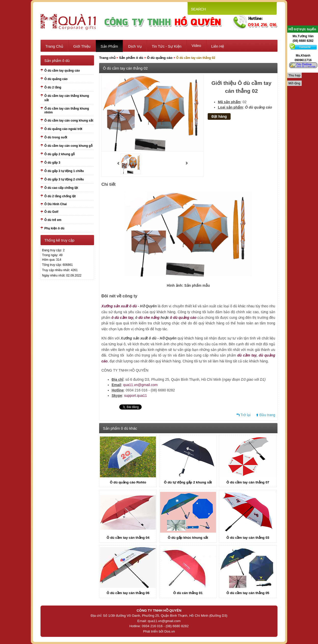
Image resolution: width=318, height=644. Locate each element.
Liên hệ (218, 46)
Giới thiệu (82, 46)
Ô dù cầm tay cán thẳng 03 (248, 538)
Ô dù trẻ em (53, 220)
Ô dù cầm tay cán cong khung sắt (69, 121)
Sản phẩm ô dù (131, 58)
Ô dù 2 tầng (53, 87)
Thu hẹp (294, 75)
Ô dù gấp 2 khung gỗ (59, 154)
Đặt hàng (219, 116)
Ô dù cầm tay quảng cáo (62, 71)
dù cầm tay (247, 355)
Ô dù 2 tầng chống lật (60, 196)
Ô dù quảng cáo (56, 79)
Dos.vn (170, 631)
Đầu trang (267, 415)
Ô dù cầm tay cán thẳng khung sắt (67, 98)
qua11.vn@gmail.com (140, 385)
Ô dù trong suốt (56, 137)
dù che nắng (149, 318)
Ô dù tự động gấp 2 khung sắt (188, 482)
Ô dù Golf (51, 212)
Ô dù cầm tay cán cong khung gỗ (68, 146)
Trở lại (246, 415)
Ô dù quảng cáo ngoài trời (63, 129)
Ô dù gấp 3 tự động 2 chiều (64, 179)
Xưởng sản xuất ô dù (119, 306)
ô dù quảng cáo (183, 318)
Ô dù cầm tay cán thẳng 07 (248, 482)
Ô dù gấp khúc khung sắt (188, 538)
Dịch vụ (135, 46)
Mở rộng (294, 83)
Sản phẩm (109, 46)
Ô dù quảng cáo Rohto (128, 482)
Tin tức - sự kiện (167, 46)
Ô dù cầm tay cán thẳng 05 (248, 593)
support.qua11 (136, 396)
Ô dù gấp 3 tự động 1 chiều (64, 171)
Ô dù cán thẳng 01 (188, 593)
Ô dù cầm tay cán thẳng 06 (128, 593)
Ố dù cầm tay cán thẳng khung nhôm (67, 110)
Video (196, 46)
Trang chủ (54, 46)
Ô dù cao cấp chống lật (61, 188)
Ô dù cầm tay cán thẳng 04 (128, 538)
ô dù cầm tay (122, 318)
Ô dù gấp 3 (52, 163)
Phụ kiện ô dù (54, 228)
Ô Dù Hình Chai (56, 204)
